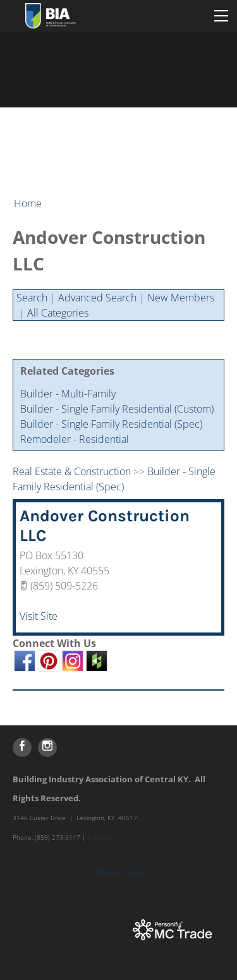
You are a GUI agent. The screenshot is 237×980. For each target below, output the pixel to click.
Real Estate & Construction (72, 471)
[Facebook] (22, 747)
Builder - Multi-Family (68, 394)
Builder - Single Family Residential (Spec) (111, 424)
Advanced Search (97, 298)
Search (32, 298)
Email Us (100, 837)
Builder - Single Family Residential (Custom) (117, 409)
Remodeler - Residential (75, 439)
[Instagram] (47, 747)
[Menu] (221, 16)
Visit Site (39, 616)
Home (28, 203)
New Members (181, 298)
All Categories (58, 313)
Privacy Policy (119, 872)
